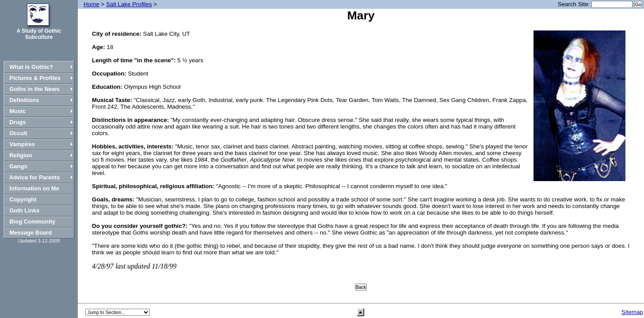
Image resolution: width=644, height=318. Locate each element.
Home (91, 4)
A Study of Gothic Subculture (39, 34)
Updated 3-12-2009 (39, 241)
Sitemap (632, 312)
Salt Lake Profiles (129, 4)
